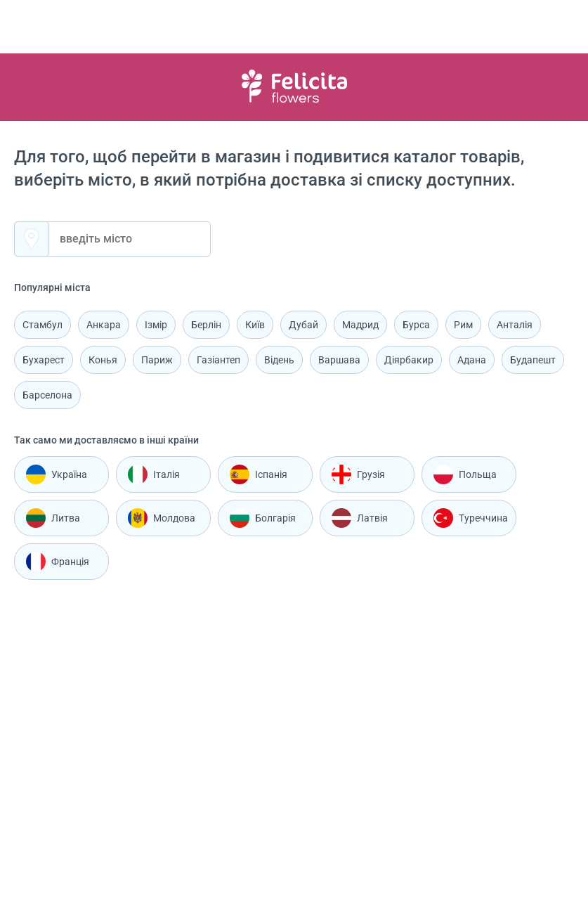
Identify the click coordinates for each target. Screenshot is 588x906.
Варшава (339, 360)
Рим (463, 325)
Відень (279, 360)
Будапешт (533, 360)
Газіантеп (218, 360)
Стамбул (43, 325)
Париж (157, 360)
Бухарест (44, 360)
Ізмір (156, 325)
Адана (472, 360)
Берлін (206, 325)
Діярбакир (409, 360)
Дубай (303, 325)
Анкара (104, 325)
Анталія (515, 325)
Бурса (416, 325)
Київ (255, 325)
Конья (103, 360)
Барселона (47, 395)
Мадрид (360, 325)
